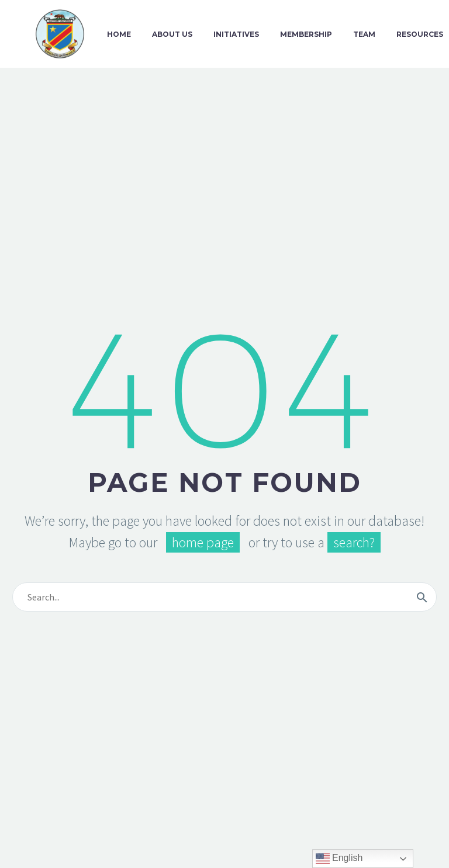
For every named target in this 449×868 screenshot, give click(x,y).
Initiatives (236, 34)
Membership (306, 34)
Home (119, 34)
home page (203, 542)
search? (354, 542)
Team (364, 34)
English (339, 859)
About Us (172, 34)
